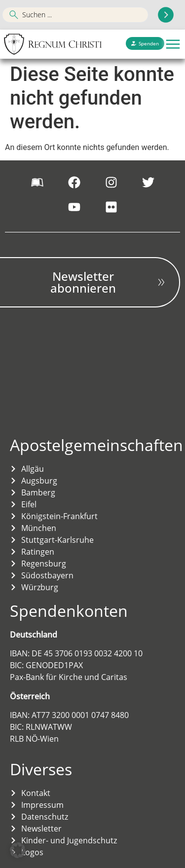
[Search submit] (166, 15)
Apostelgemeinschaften (96, 445)
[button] (173, 44)
